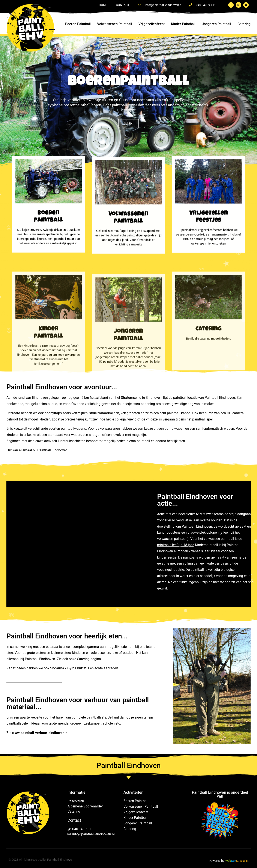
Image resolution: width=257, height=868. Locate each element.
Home (103, 5)
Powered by (217, 861)
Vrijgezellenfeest (152, 24)
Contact (123, 5)
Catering (244, 24)
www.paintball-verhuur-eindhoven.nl (40, 733)
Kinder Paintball (183, 24)
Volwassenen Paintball (115, 24)
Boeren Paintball (78, 24)
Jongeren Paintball (216, 24)
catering (209, 415)
